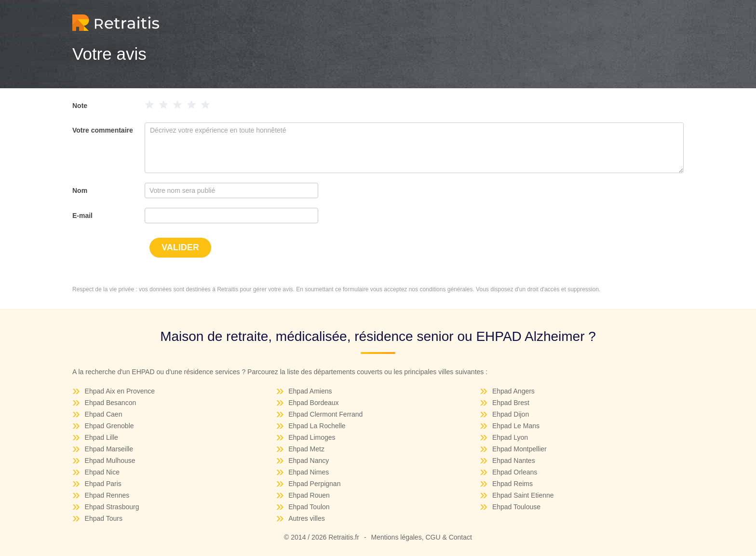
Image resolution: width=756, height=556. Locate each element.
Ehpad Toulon (309, 507)
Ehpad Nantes (514, 461)
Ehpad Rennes (107, 495)
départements (335, 372)
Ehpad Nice (102, 472)
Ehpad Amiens (310, 391)
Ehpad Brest (511, 403)
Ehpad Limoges (312, 437)
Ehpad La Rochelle (317, 426)
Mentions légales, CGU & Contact (422, 537)
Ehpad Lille (101, 437)
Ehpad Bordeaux (313, 403)
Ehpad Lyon (510, 437)
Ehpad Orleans (515, 472)
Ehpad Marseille (109, 449)
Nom (80, 190)
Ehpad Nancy (309, 461)
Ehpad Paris (103, 484)
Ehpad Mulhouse (110, 461)
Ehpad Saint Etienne (523, 495)
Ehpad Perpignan (314, 484)
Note (80, 106)
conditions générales (446, 289)
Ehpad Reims (513, 484)
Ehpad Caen (104, 414)
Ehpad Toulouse (516, 507)
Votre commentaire (103, 130)
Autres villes (306, 518)
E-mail (82, 216)
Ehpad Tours (104, 518)
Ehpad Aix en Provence (120, 391)
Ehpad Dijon (511, 414)
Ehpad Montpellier (520, 449)
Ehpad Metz (306, 449)
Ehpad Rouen (309, 495)
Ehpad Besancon (111, 403)
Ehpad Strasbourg (112, 507)
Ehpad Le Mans (516, 426)
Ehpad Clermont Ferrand (325, 414)
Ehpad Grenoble (109, 426)
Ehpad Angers (513, 391)
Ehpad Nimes (309, 472)
